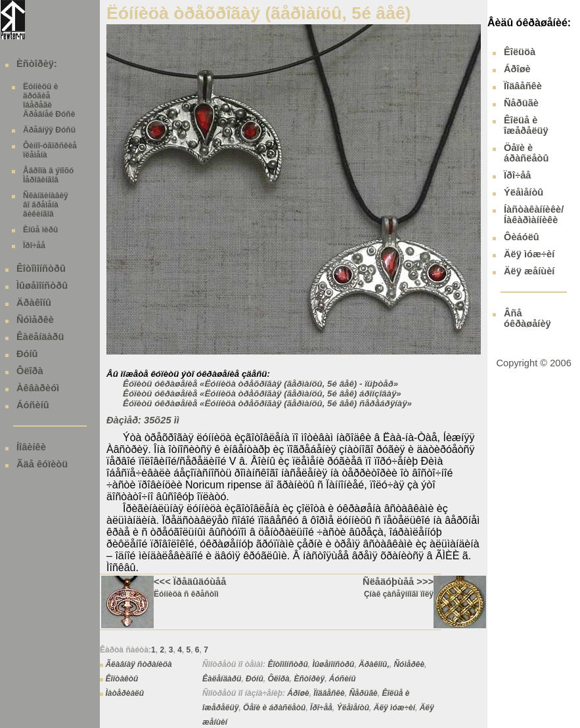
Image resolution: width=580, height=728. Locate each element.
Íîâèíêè (31, 447)
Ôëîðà (30, 371)
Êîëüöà (520, 52)
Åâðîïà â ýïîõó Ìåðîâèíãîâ (48, 175)
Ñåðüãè (363, 693)
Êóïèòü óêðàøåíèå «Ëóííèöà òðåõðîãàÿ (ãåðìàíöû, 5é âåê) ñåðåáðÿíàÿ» (267, 403)
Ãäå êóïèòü (42, 464)
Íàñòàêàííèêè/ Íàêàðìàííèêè (534, 215)
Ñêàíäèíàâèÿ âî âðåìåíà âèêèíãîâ (46, 205)
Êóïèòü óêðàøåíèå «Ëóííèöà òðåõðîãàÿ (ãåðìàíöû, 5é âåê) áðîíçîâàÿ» (262, 394)
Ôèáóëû (522, 237)
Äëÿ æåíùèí (529, 271)
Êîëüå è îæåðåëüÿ (526, 125)
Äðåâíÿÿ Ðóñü (49, 130)
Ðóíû (27, 354)
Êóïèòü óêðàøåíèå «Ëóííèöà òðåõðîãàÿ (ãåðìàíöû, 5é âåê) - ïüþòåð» (260, 384)
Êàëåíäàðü (40, 337)
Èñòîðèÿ (309, 679)
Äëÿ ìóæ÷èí (394, 708)
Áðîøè (298, 693)
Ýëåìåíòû (353, 708)
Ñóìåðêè (35, 320)
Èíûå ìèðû (40, 230)
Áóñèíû (33, 405)
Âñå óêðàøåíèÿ (527, 318)
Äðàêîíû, (374, 664)
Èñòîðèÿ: (37, 64)
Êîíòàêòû (122, 679)
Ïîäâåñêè (329, 693)
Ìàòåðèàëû (124, 693)
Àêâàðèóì (38, 388)
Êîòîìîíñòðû (41, 268)
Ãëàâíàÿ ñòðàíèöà (138, 664)
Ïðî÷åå (34, 246)
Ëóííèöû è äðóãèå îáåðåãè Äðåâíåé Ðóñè (49, 100)
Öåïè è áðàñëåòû (274, 708)
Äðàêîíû (34, 303)
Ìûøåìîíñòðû (42, 286)
